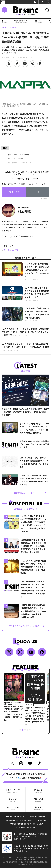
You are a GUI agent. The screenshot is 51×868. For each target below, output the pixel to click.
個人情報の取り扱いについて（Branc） (33, 820)
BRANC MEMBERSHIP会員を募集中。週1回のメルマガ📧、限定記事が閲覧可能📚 (26, 776)
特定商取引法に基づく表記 (26, 824)
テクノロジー (13, 808)
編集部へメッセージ (20, 817)
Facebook (25, 237)
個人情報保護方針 (12, 820)
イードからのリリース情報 (26, 827)
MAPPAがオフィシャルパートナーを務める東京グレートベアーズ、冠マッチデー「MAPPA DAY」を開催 (25, 347)
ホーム (4, 22)
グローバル (38, 800)
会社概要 (40, 824)
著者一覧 (9, 817)
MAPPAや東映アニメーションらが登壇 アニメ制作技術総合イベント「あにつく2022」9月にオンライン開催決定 (25, 332)
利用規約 (13, 824)
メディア (13, 800)
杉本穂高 (24, 212)
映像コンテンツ (21, 22)
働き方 (38, 808)
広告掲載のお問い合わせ (37, 817)
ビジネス (38, 22)
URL (6, 237)
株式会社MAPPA (11, 250)
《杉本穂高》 (44, 198)
